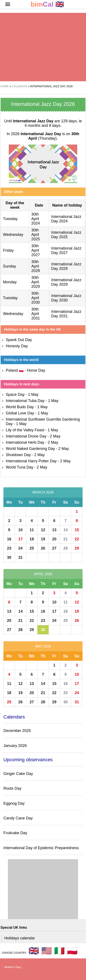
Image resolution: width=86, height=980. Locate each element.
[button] (8, 4)
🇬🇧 (47, 4)
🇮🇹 (59, 951)
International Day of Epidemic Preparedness (41, 848)
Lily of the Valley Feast (25, 430)
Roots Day (12, 788)
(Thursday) (54, 136)
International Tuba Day (25, 401)
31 (21, 557)
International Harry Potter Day (31, 461)
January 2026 (15, 746)
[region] (43, 47)
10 (21, 530)
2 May (55, 436)
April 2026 (43, 574)
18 (32, 539)
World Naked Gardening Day (30, 449)
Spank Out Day (19, 340)
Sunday (10, 266)
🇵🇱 (72, 951)
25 (32, 548)
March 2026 (43, 492)
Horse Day (36, 370)
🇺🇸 (47, 951)
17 (21, 539)
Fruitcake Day (15, 833)
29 (77, 548)
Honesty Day (17, 346)
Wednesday (13, 235)
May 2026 (43, 646)
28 (65, 548)
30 (9, 557)
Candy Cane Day (18, 818)
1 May (33, 395)
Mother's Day (13, 967)
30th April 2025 (36, 235)
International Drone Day (26, 436)
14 (65, 530)
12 (43, 530)
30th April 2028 (36, 266)
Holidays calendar (20, 938)
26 (43, 548)
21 (65, 539)
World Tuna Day (20, 467)
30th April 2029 (36, 282)
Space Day (15, 395)
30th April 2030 (36, 298)
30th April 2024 (36, 219)
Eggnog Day (14, 803)
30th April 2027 (36, 250)
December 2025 (17, 731)
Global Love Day (20, 413)
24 (21, 548)
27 (54, 548)
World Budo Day (20, 407)
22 (77, 539)
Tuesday (10, 219)
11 (32, 530)
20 (54, 539)
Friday (8, 250)
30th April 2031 (36, 314)
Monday (10, 282)
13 (54, 530)
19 (43, 539)
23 (9, 548)
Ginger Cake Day (18, 774)
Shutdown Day (18, 455)
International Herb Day (25, 442)
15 (77, 530)
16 (9, 539)
